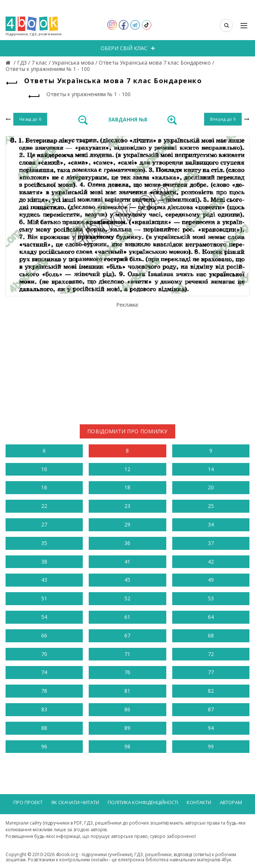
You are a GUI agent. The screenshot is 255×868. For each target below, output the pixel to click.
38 (44, 562)
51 (44, 598)
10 (44, 469)
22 (44, 506)
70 (44, 654)
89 (127, 728)
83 (44, 709)
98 (127, 746)
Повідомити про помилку (127, 431)
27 (44, 524)
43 (44, 580)
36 (127, 543)
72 (211, 654)
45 (127, 580)
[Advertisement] (127, 360)
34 (211, 524)
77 (211, 672)
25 (211, 506)
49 (211, 580)
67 (127, 635)
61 (127, 617)
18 (127, 487)
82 (211, 691)
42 (211, 562)
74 (44, 672)
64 (211, 617)
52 (127, 598)
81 (127, 691)
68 (211, 635)
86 (127, 709)
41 (127, 562)
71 (127, 654)
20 (211, 487)
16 (44, 487)
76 (127, 672)
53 (211, 598)
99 (211, 746)
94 (211, 728)
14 (211, 469)
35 (44, 543)
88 (44, 728)
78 (44, 691)
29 (127, 524)
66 (44, 635)
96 (44, 746)
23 (127, 506)
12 (127, 469)
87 (211, 709)
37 (211, 543)
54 (44, 617)
